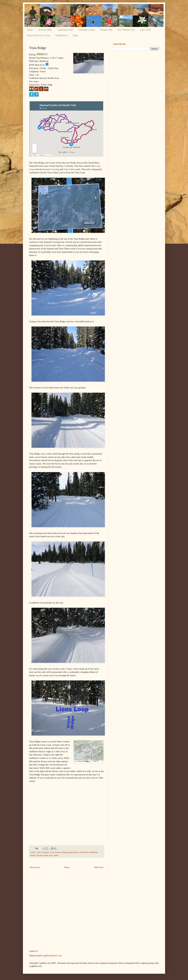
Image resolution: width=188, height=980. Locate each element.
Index (75, 35)
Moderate (94, 852)
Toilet (56, 855)
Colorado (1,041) (87, 30)
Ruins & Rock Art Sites (39, 35)
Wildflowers (61, 35)
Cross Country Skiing (58, 852)
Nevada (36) (106, 30)
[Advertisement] (136, 74)
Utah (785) (145, 30)
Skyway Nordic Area (45, 855)
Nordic (33, 855)
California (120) (65, 30)
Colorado (45, 852)
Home (30, 30)
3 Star (39, 852)
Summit (47, 245)
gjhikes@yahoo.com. (53, 956)
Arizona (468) (45, 30)
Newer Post (35, 867)
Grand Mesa (85, 852)
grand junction (73, 852)
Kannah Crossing (51, 169)
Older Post (99, 867)
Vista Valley (69, 169)
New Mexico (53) (126, 30)
